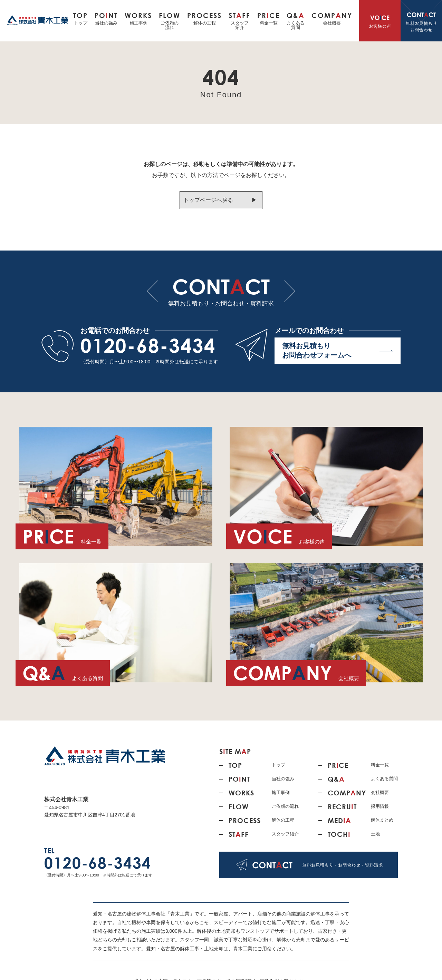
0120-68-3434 (148, 345)
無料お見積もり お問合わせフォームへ (338, 350)
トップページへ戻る (208, 200)
